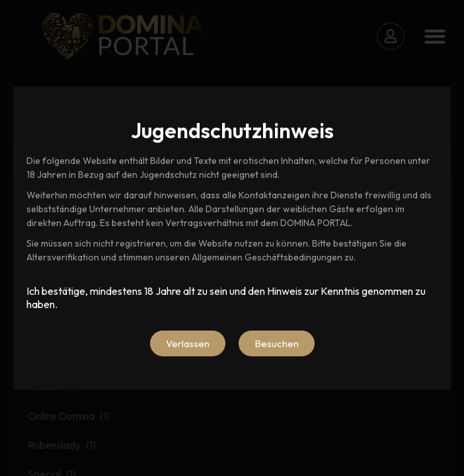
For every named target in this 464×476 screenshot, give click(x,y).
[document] (232, 238)
